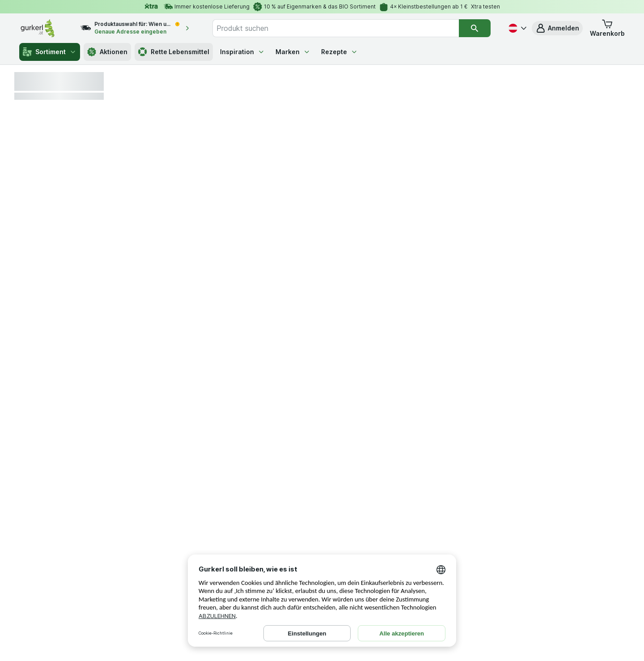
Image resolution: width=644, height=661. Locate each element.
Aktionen (107, 52)
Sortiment (50, 52)
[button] (557, 28)
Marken (293, 52)
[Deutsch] (517, 28)
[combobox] (336, 28)
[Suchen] (475, 28)
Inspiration (242, 52)
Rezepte (339, 52)
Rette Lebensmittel (174, 52)
